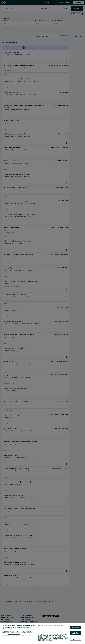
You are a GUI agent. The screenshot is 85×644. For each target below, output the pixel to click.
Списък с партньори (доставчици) (46, 642)
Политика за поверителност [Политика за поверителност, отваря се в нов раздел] (26, 635)
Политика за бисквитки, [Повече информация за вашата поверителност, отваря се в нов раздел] (14, 635)
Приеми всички (76, 628)
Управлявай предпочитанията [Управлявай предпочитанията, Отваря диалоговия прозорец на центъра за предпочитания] (76, 639)
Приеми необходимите (76, 633)
